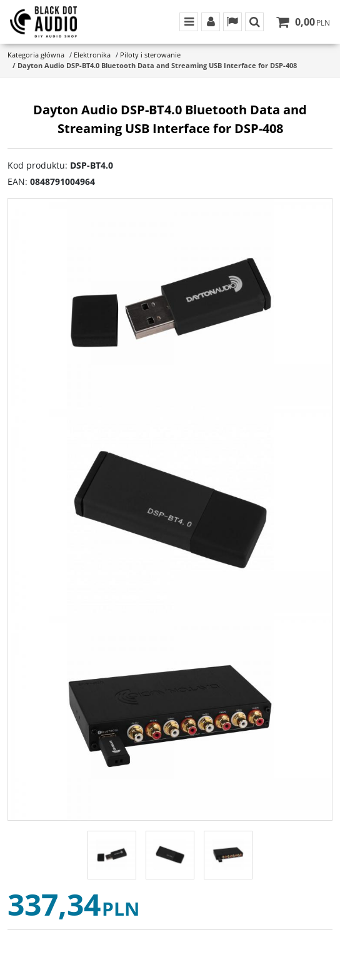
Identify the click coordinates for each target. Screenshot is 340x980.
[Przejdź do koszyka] (312, 22)
